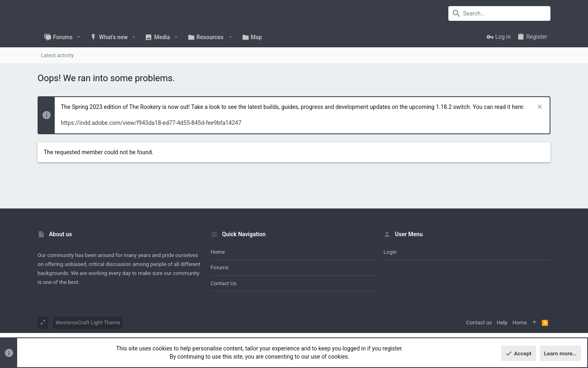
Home (218, 252)
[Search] (499, 13)
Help (502, 323)
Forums (220, 267)
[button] (79, 37)
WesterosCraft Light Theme (88, 323)
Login (390, 252)
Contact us (224, 283)
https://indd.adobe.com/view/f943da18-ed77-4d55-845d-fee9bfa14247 (151, 123)
